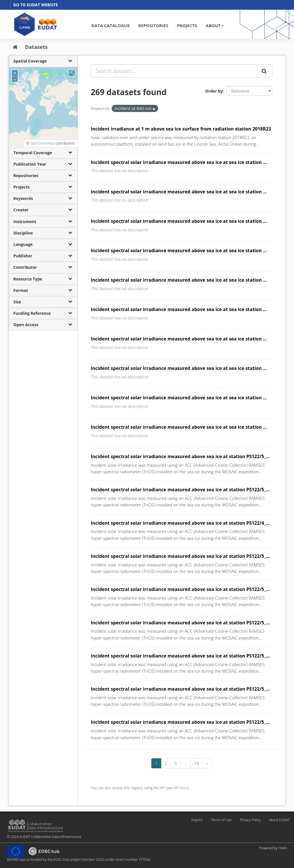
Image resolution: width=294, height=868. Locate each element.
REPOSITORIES (153, 25)
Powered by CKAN (273, 848)
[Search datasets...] (174, 71)
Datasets (36, 47)
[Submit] (265, 71)
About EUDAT (279, 820)
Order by (214, 91)
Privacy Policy (250, 820)
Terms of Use (221, 820)
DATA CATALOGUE (110, 25)
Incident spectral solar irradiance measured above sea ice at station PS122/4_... (180, 523)
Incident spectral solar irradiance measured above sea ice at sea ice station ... (179, 162)
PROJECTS (187, 25)
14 (197, 763)
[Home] (15, 47)
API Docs (181, 788)
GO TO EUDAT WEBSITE (36, 5)
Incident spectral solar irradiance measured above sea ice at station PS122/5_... (180, 456)
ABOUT (215, 25)
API (162, 788)
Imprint (197, 820)
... (185, 763)
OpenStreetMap (42, 143)
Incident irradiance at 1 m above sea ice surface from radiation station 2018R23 (181, 129)
